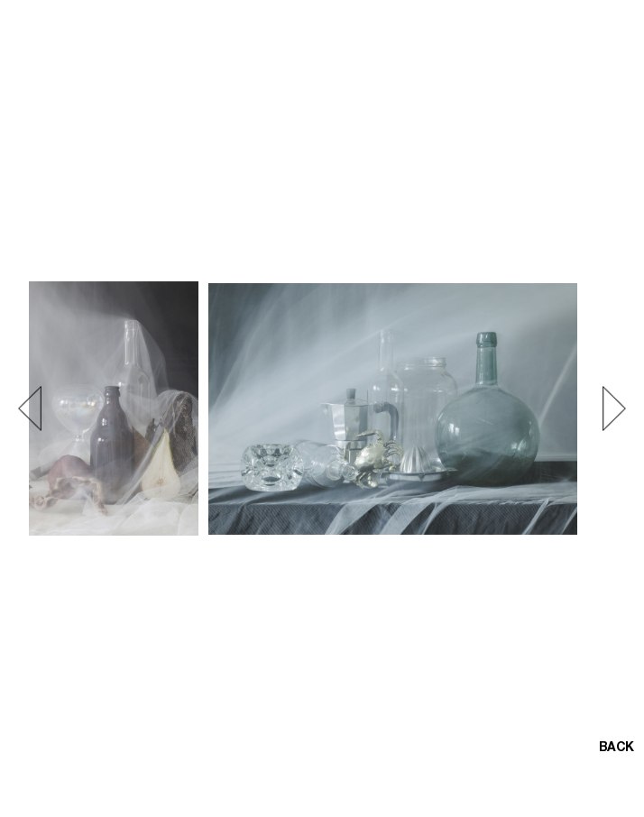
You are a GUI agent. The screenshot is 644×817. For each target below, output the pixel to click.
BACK (616, 748)
